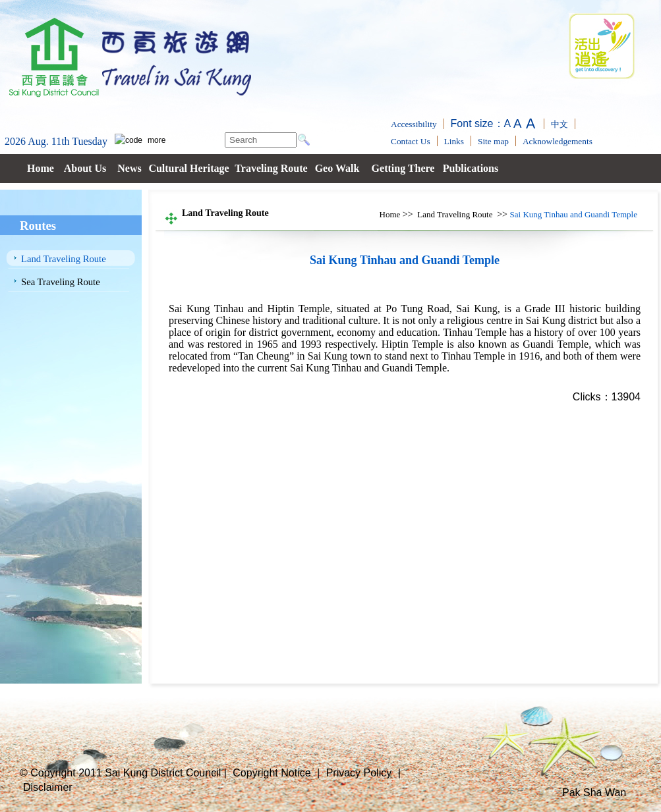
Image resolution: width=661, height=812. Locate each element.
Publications (471, 168)
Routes (38, 226)
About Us (85, 168)
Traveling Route (271, 168)
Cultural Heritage (188, 168)
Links (454, 141)
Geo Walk (337, 168)
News (129, 168)
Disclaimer (48, 787)
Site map (493, 141)
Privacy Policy (359, 773)
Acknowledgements (558, 141)
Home (41, 168)
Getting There (403, 168)
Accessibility (414, 124)
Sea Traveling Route (61, 282)
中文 (560, 124)
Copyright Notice (272, 773)
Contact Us (411, 141)
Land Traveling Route (64, 259)
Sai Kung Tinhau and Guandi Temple (574, 214)
